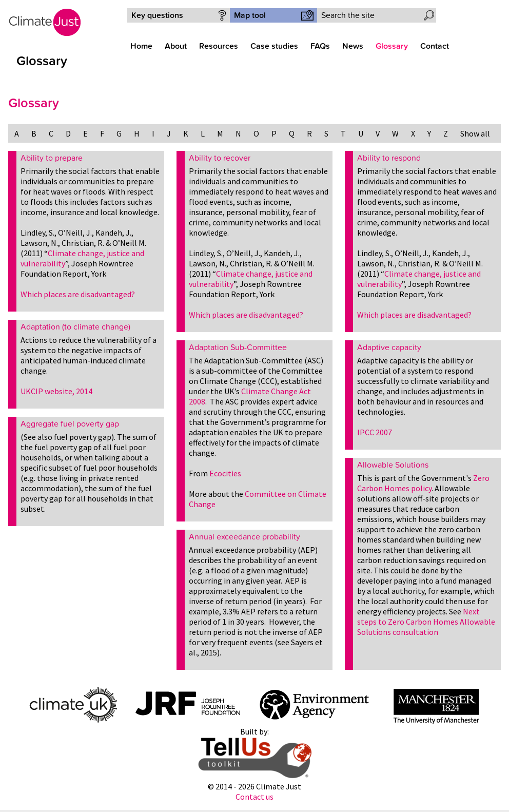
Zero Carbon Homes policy (423, 483)
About (176, 46)
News (353, 46)
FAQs (320, 46)
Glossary (392, 46)
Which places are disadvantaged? (78, 294)
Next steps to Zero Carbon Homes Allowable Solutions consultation (426, 622)
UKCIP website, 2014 (56, 391)
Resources (219, 46)
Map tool (250, 15)
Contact (435, 46)
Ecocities (225, 473)
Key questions (157, 15)
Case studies (274, 46)
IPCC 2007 (375, 432)
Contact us (254, 797)
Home (141, 46)
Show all (475, 133)
